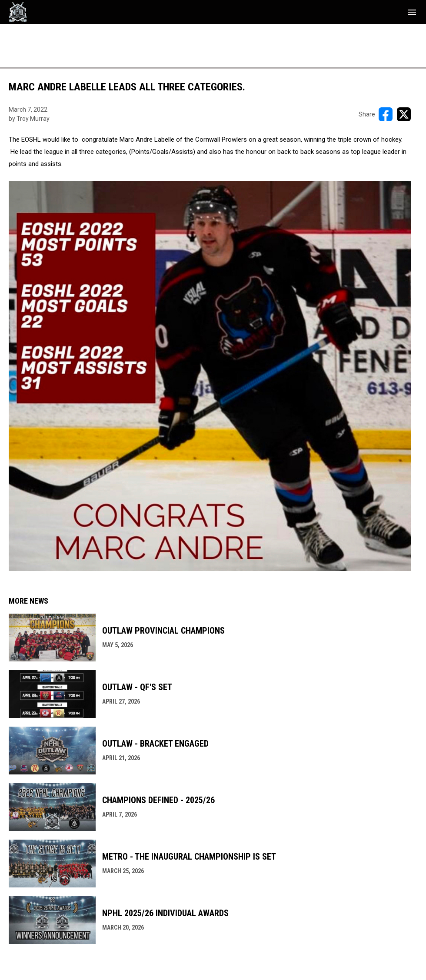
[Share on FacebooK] (386, 114)
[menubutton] (412, 12)
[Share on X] (404, 114)
